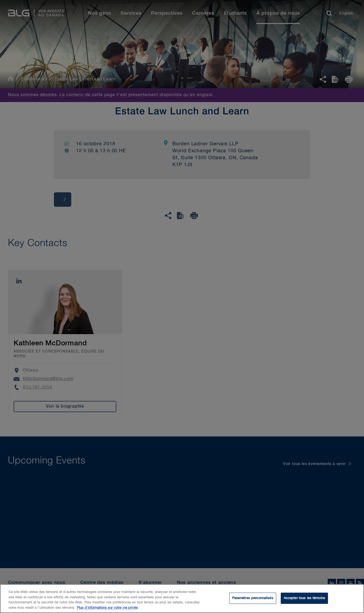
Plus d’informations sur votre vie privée (107, 609)
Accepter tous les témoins (304, 600)
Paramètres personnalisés (253, 600)
